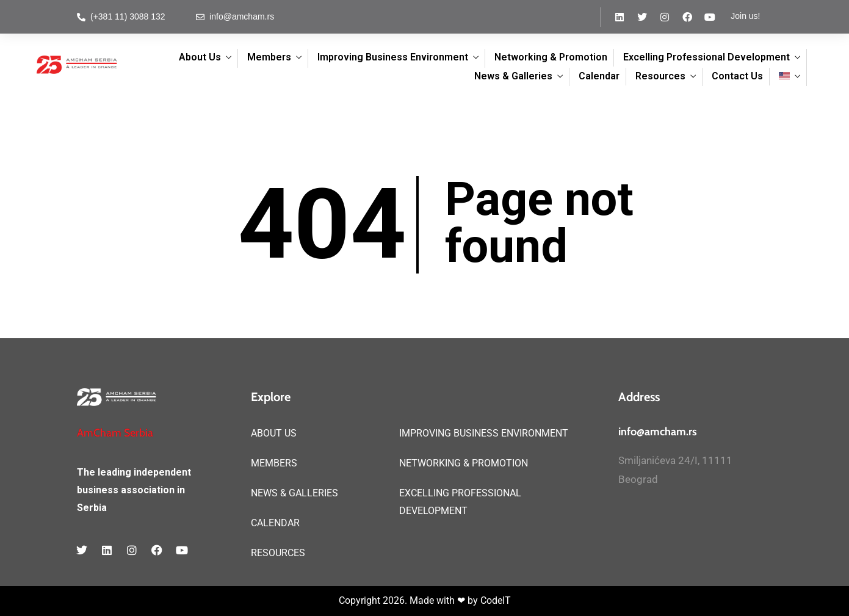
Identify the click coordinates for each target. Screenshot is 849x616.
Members (269, 57)
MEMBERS (274, 463)
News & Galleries (513, 76)
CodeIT (496, 600)
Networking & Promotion (551, 57)
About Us (200, 57)
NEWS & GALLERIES (294, 493)
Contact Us (737, 76)
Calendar (599, 76)
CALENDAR (275, 523)
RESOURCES (278, 553)
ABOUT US (274, 433)
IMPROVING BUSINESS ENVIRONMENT (484, 433)
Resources (660, 76)
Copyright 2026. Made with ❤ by (410, 600)
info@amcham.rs (658, 432)
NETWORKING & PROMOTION (464, 463)
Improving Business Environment (393, 57)
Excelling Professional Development (706, 57)
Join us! (745, 16)
